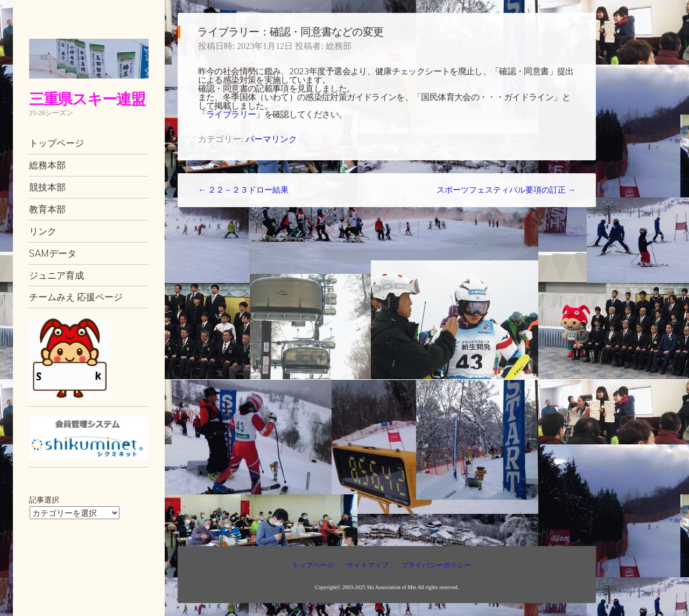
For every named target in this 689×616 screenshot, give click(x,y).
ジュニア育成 (57, 275)
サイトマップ (368, 565)
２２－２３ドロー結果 (244, 190)
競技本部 (47, 187)
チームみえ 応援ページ (76, 297)
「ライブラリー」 (231, 114)
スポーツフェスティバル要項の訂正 (506, 190)
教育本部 (47, 209)
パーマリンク (271, 139)
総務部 (339, 46)
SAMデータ (53, 253)
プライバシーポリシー (436, 565)
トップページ (57, 143)
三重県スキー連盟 (87, 99)
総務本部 (47, 165)
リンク (43, 231)
